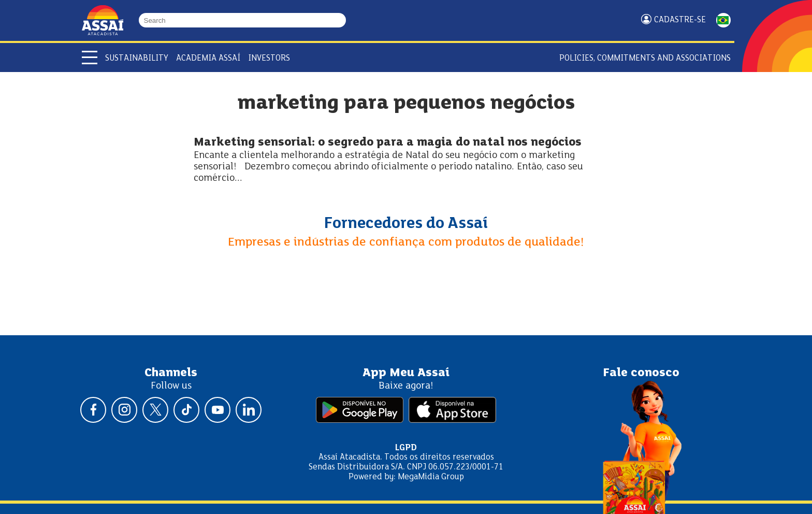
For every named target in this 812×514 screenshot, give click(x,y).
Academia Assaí (208, 58)
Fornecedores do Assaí (406, 224)
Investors (269, 58)
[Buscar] (341, 20)
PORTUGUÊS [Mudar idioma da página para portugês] (723, 20)
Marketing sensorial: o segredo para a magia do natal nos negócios (388, 143)
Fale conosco (641, 373)
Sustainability (137, 58)
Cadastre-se (680, 20)
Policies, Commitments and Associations (645, 58)
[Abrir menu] (90, 58)
